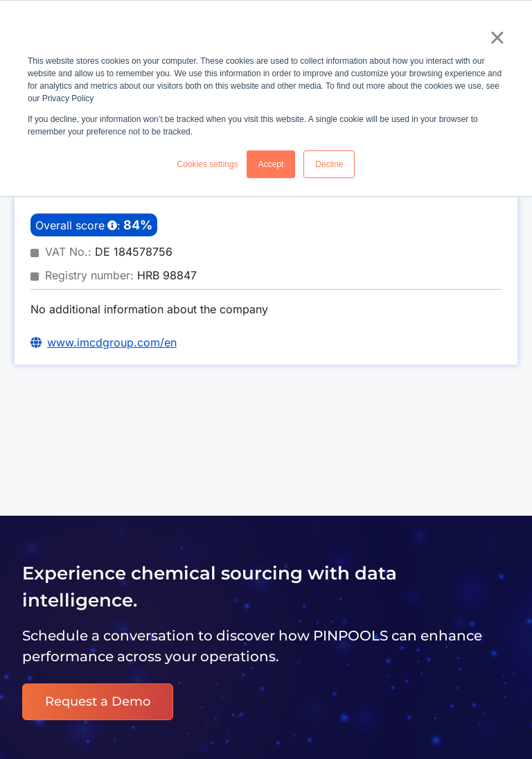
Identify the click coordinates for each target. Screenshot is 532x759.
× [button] (497, 37)
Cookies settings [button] (208, 164)
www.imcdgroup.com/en (112, 342)
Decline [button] (329, 164)
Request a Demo (98, 701)
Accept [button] (271, 164)
